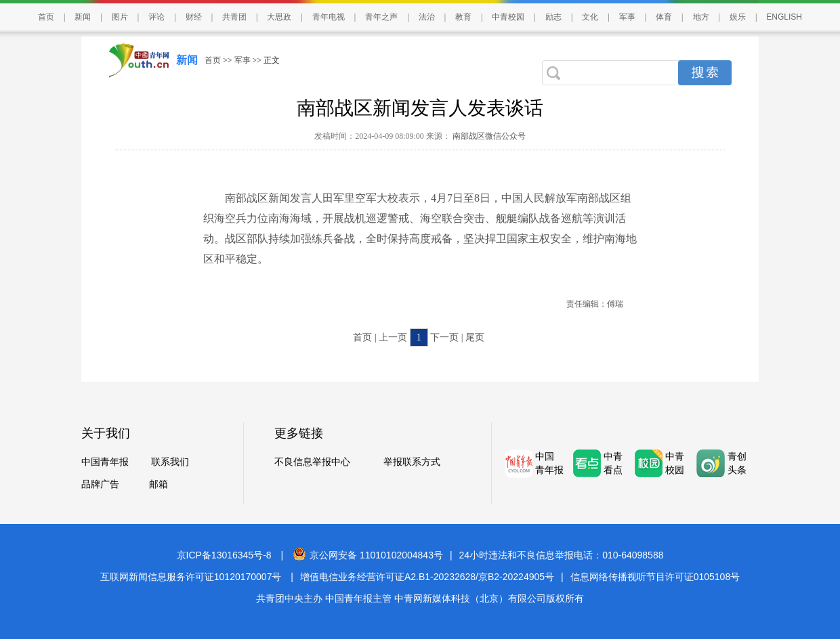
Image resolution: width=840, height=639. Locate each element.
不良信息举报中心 (312, 462)
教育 (463, 17)
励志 (553, 17)
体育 (664, 17)
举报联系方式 (412, 462)
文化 (590, 17)
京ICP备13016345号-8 (224, 555)
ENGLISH (784, 17)
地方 (701, 17)
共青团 (234, 17)
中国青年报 (105, 462)
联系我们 (170, 462)
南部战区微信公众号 (488, 136)
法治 (427, 17)
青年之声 (381, 17)
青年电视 (329, 17)
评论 (156, 17)
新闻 (83, 17)
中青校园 (508, 17)
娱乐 (738, 17)
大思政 (279, 17)
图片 (120, 17)
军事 (627, 17)
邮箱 (159, 484)
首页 (46, 17)
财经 (194, 17)
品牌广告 (100, 484)
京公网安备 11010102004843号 (368, 555)
